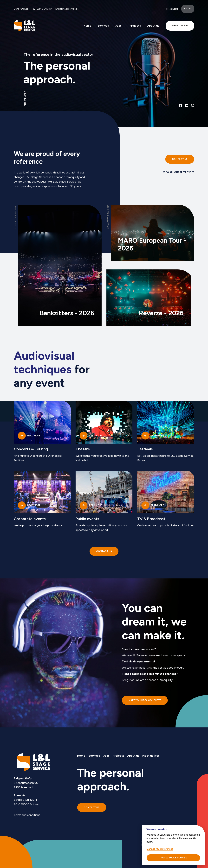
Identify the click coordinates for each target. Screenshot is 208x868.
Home (87, 26)
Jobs (118, 26)
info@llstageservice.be (67, 9)
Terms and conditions (27, 815)
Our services (25, 99)
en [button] (186, 9)
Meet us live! (151, 756)
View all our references (179, 172)
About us (153, 26)
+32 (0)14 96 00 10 (41, 9)
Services (103, 26)
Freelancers (172, 9)
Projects (135, 26)
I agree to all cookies (173, 858)
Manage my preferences (160, 849)
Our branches (21, 9)
